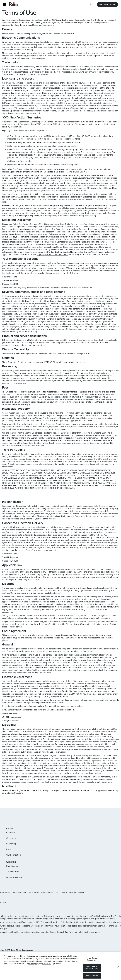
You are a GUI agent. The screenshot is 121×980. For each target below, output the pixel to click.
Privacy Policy (24, 33)
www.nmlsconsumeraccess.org (29, 954)
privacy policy (33, 971)
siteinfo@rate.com (15, 793)
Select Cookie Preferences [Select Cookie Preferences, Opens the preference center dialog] (92, 966)
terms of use (47, 971)
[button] (4, 5)
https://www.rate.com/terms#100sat (58, 199)
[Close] (118, 974)
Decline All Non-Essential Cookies (92, 975)
